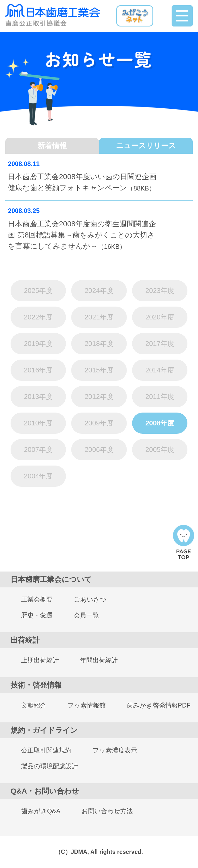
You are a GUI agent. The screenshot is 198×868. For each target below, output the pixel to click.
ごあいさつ (90, 599)
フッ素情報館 (87, 705)
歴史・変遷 (37, 615)
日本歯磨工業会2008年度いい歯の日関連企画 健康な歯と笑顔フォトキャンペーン (82, 183)
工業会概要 (37, 599)
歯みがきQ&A (41, 811)
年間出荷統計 (99, 660)
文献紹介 (34, 705)
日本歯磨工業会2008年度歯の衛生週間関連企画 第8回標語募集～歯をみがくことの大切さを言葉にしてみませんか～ (82, 236)
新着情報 (52, 145)
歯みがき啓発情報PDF (159, 705)
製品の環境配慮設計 (50, 766)
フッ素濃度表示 (115, 750)
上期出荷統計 (40, 660)
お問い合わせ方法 (107, 811)
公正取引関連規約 (46, 750)
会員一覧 (86, 615)
